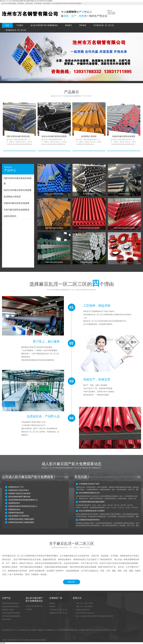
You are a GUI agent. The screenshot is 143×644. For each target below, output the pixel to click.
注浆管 (21, 640)
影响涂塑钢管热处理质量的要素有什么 (23, 500)
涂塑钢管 (34, 630)
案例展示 (69, 25)
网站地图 (3, 643)
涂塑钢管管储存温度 (16, 513)
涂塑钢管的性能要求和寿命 (89, 520)
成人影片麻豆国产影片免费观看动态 (44, 25)
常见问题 (29, 609)
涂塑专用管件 (7, 619)
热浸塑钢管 (82, 630)
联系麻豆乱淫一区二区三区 (16, 30)
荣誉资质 (83, 25)
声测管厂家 (6, 640)
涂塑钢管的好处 (14, 509)
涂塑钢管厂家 (42, 630)
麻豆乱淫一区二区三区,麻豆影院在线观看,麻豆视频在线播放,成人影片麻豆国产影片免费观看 (26, 1)
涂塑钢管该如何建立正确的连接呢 (21, 519)
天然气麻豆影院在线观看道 (11, 616)
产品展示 (20, 25)
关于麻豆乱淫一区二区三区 (104, 25)
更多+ (67, 477)
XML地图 (106, 630)
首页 (7, 25)
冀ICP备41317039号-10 (95, 630)
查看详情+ (71, 582)
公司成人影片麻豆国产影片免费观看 (35, 606)
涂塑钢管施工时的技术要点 (19, 490)
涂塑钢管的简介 (14, 503)
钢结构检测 (42, 640)
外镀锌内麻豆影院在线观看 (11, 613)
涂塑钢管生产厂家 (53, 630)
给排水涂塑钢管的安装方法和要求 (92, 511)
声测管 (26, 640)
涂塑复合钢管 (73, 630)
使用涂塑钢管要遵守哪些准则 (19, 497)
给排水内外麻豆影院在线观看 (11, 606)
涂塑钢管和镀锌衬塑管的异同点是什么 (23, 506)
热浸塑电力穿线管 (8, 610)
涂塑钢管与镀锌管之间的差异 (19, 493)
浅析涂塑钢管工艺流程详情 (19, 516)
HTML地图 (113, 630)
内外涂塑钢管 (64, 630)
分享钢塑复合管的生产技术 (89, 484)
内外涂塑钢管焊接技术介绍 (89, 493)
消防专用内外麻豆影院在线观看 (11, 603)
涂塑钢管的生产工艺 (16, 487)
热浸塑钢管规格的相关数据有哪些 (92, 502)
